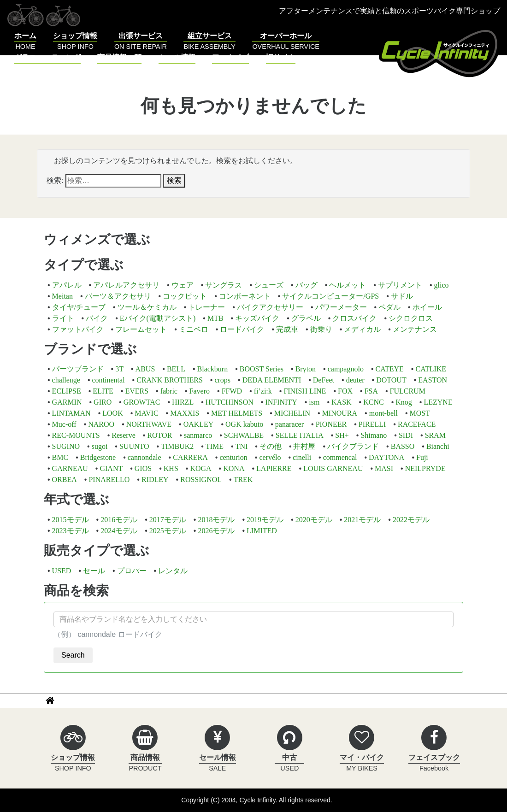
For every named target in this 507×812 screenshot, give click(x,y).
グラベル (306, 318)
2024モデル (119, 531)
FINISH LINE (305, 391)
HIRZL (183, 402)
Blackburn (213, 369)
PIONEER (331, 424)
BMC (60, 457)
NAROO (101, 424)
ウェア (183, 285)
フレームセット (141, 329)
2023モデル (71, 531)
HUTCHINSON (230, 402)
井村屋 (304, 446)
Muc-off (64, 424)
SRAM (435, 435)
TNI (242, 446)
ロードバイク (242, 329)
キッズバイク (257, 318)
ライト (63, 318)
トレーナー (206, 307)
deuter (355, 380)
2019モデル (265, 520)
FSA (371, 391)
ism (314, 402)
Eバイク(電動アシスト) (158, 318)
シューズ (269, 285)
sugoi (100, 446)
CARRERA (190, 457)
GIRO (103, 402)
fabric (169, 391)
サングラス (224, 285)
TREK (243, 480)
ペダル (389, 307)
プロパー (132, 571)
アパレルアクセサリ (126, 285)
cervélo (270, 457)
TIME (215, 446)
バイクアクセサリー (270, 307)
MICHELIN (292, 413)
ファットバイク (78, 329)
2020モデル (314, 520)
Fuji (422, 457)
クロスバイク (354, 318)
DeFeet (324, 380)
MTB (215, 318)
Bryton (306, 369)
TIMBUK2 (177, 446)
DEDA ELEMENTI (272, 380)
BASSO (403, 446)
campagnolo (346, 369)
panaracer (289, 424)
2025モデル (168, 531)
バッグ (307, 285)
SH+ (342, 435)
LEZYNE (438, 402)
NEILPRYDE (425, 468)
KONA (234, 468)
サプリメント (400, 285)
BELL (176, 369)
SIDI (406, 435)
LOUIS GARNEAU (333, 468)
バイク (97, 318)
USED (62, 571)
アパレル (67, 285)
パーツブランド (78, 369)
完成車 (287, 329)
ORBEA (65, 480)
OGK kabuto (244, 424)
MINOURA (340, 413)
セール (94, 571)
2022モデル (411, 520)
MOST (420, 413)
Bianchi (438, 446)
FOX (345, 391)
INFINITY (281, 402)
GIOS (143, 468)
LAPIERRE (274, 468)
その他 (271, 446)
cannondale (144, 457)
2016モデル (119, 520)
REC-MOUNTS (76, 435)
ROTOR (159, 435)
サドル (402, 296)
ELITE (103, 391)
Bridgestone (98, 457)
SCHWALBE (244, 435)
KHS (171, 468)
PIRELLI (372, 424)
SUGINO (66, 446)
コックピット (185, 296)
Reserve (124, 435)
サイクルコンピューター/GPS (330, 296)
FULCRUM (408, 391)
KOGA (200, 468)
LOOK (112, 413)
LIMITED (262, 531)
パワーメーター (341, 307)
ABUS (145, 369)
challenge (66, 380)
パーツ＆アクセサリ (118, 296)
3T (119, 369)
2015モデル (71, 520)
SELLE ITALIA (300, 435)
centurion (233, 457)
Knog (404, 402)
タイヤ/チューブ (79, 307)
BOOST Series (262, 369)
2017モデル (168, 520)
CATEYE (390, 369)
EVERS (137, 391)
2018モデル (216, 520)
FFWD (232, 391)
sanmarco (198, 435)
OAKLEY (199, 424)
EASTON (433, 380)
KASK (342, 402)
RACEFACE (417, 424)
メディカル (362, 329)
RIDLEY (155, 480)
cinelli (302, 457)
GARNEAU (70, 468)
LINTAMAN (71, 413)
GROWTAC (142, 402)
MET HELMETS (237, 413)
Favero (200, 391)
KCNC (373, 402)
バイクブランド (353, 446)
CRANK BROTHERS (170, 380)
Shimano (374, 435)
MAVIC (146, 413)
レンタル (173, 571)
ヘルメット (348, 285)
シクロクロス (411, 318)
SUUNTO (134, 446)
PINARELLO (109, 480)
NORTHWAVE (149, 424)
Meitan (62, 296)
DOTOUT (391, 380)
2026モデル (216, 531)
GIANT (111, 468)
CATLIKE (431, 369)
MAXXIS (185, 413)
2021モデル (362, 520)
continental (109, 380)
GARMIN (67, 402)
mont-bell (383, 413)
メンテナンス (415, 329)
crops (222, 380)
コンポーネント (245, 296)
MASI (384, 468)
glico (441, 285)
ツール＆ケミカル (147, 307)
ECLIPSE (67, 391)
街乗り (321, 329)
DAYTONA (386, 457)
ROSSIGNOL (201, 480)
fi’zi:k (263, 391)
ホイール (427, 307)
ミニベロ (194, 329)
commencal (340, 457)
